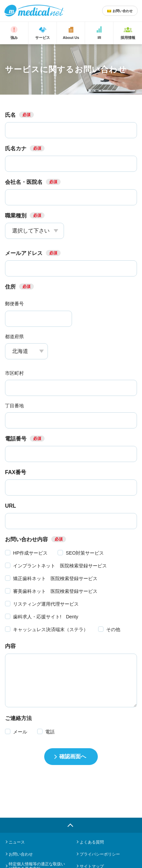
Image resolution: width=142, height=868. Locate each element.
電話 (50, 732)
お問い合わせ (21, 854)
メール (20, 732)
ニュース (17, 842)
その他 (113, 629)
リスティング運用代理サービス (46, 604)
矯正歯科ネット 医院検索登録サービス (55, 578)
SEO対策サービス (85, 553)
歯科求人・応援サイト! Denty (46, 617)
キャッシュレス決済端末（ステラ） (51, 629)
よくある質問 (92, 842)
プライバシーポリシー (100, 854)
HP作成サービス (30, 553)
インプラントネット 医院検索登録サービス (60, 566)
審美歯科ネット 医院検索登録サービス (55, 591)
